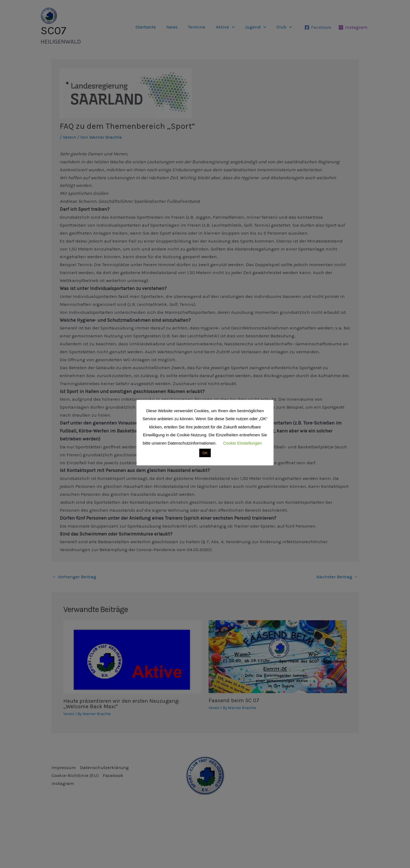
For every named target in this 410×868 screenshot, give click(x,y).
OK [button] (205, 453)
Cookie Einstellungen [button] (242, 443)
